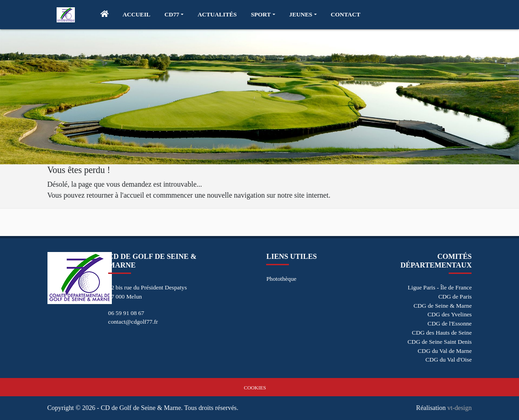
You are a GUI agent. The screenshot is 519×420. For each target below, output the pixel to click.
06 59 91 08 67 (126, 313)
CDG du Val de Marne (445, 351)
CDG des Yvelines (449, 314)
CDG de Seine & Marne (443, 306)
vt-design (460, 408)
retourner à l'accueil (115, 195)
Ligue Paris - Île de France (440, 287)
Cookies (255, 388)
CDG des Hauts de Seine (442, 333)
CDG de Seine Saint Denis (440, 342)
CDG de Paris (455, 297)
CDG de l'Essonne (450, 323)
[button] (174, 15)
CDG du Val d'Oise (448, 360)
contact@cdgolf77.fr (133, 322)
